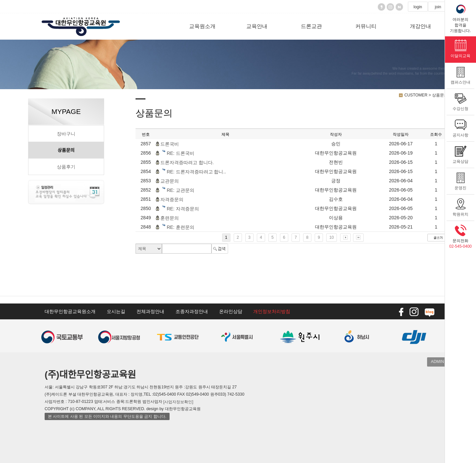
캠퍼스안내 (460, 74)
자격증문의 (172, 199)
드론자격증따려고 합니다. (187, 162)
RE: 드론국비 (180, 153)
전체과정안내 (150, 311)
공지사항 (460, 126)
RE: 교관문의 (180, 190)
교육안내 (257, 26)
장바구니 (66, 134)
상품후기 (66, 167)
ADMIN (437, 362)
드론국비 (170, 144)
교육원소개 (202, 26)
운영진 (460, 179)
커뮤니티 (366, 26)
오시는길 (116, 311)
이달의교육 (460, 47)
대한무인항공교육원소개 (70, 311)
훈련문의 (170, 218)
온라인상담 (231, 311)
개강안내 (420, 26)
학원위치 (460, 206)
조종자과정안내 (192, 311)
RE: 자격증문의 (183, 209)
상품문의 (66, 150)
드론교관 (311, 26)
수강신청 (460, 100)
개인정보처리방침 (272, 311)
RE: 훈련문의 (180, 227)
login (418, 7)
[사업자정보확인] (178, 402)
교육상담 (460, 153)
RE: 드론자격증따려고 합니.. (196, 172)
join (438, 7)
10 (332, 237)
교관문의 (170, 181)
